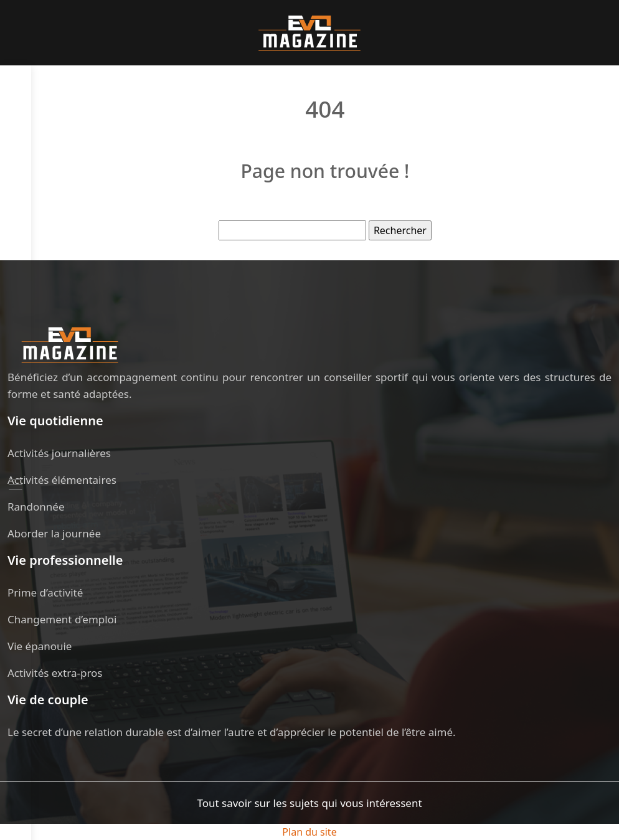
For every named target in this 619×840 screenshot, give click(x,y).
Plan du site (309, 832)
